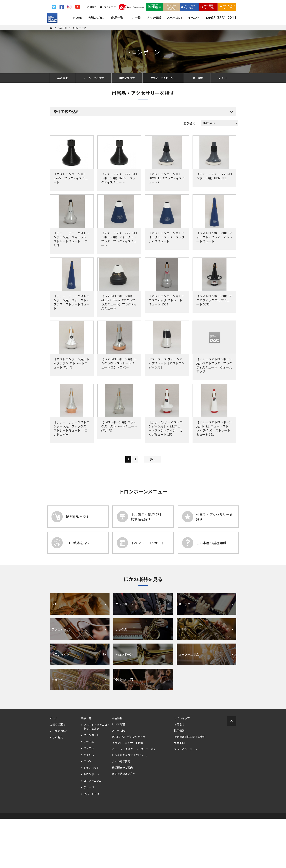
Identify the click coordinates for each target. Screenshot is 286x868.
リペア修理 (118, 774)
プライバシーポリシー (187, 798)
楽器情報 (62, 78)
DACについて (60, 780)
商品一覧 (117, 18)
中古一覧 (135, 18)
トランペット (91, 817)
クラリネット (91, 784)
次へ (152, 508)
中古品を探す (127, 78)
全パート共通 (91, 843)
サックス (89, 804)
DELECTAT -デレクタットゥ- (129, 786)
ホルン (87, 810)
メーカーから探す (93, 78)
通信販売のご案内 (122, 817)
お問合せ (179, 774)
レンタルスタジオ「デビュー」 (130, 804)
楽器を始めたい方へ (124, 823)
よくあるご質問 (121, 811)
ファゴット (90, 797)
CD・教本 (197, 78)
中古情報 (117, 767)
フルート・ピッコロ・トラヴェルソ (97, 776)
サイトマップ (182, 767)
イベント (194, 18)
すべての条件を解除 (128, 138)
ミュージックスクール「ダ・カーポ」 (134, 798)
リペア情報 (154, 18)
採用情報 (179, 780)
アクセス (58, 787)
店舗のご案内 (97, 18)
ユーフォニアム (93, 830)
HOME (78, 18)
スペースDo (175, 18)
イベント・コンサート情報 (128, 792)
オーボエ (89, 791)
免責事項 (179, 792)
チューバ (89, 836)
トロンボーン (91, 823)
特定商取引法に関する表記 (190, 786)
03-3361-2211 (221, 18)
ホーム (54, 767)
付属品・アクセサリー (163, 78)
